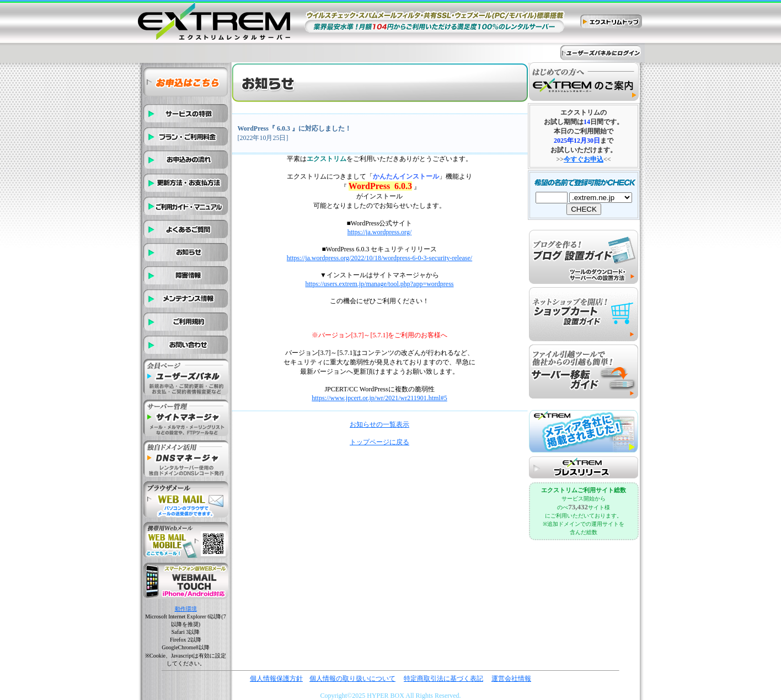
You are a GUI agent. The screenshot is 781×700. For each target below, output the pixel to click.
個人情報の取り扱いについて (352, 679)
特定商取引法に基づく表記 (443, 679)
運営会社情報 (511, 679)
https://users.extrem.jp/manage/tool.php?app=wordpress (379, 284)
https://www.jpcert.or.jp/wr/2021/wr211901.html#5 (379, 398)
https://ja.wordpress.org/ (379, 232)
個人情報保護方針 (276, 679)
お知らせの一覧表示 (379, 424)
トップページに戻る (379, 442)
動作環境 (186, 609)
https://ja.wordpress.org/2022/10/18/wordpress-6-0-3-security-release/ (379, 258)
